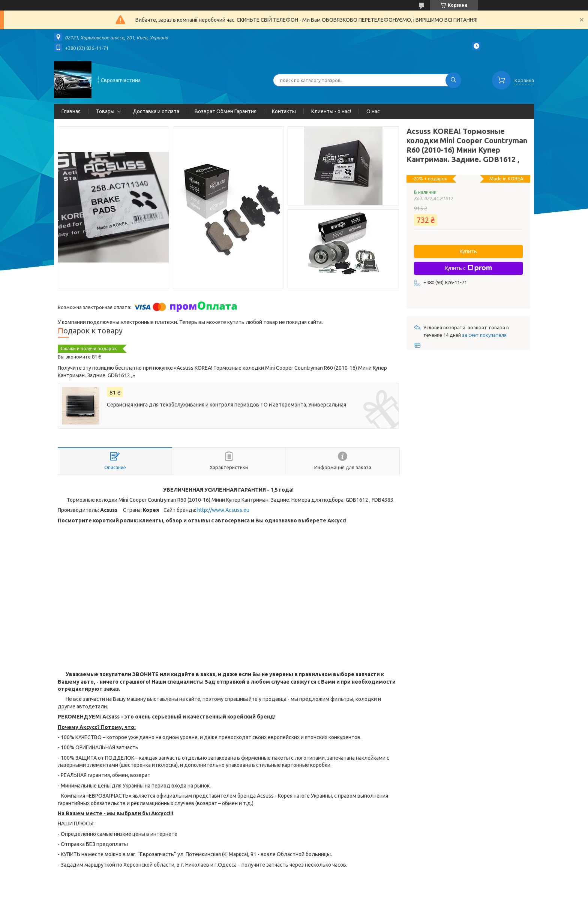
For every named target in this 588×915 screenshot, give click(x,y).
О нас (373, 111)
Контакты (284, 111)
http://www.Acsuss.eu (223, 510)
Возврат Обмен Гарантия (226, 111)
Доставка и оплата (156, 111)
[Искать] (453, 80)
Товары (105, 111)
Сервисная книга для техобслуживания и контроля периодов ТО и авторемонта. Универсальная (226, 405)
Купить (468, 251)
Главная (71, 111)
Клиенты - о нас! (331, 111)
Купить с (468, 268)
